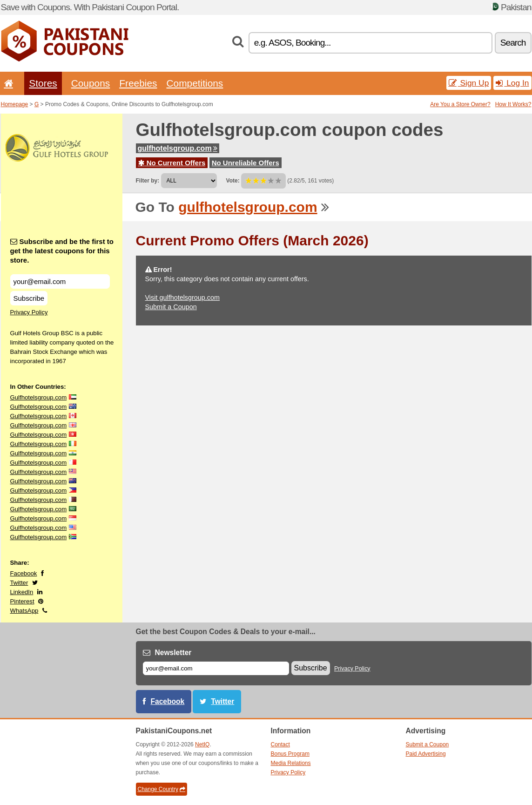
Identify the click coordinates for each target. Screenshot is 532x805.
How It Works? (513, 104)
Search (513, 43)
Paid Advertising (426, 754)
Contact (280, 744)
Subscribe (29, 298)
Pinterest (22, 601)
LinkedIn (22, 592)
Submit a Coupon (171, 307)
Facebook (24, 573)
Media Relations (291, 763)
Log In (512, 83)
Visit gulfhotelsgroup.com (183, 298)
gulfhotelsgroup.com (178, 148)
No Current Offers (172, 163)
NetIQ (202, 744)
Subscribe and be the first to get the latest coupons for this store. (62, 251)
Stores (43, 83)
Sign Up (469, 83)
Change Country (162, 789)
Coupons (91, 83)
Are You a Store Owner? (460, 104)
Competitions (195, 83)
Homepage (15, 104)
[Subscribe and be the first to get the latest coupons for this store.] (60, 281)
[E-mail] (216, 668)
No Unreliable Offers (246, 163)
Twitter (19, 583)
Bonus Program (290, 754)
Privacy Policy (29, 312)
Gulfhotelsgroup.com (39, 397)
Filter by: (148, 181)
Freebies (138, 83)
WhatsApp (24, 611)
